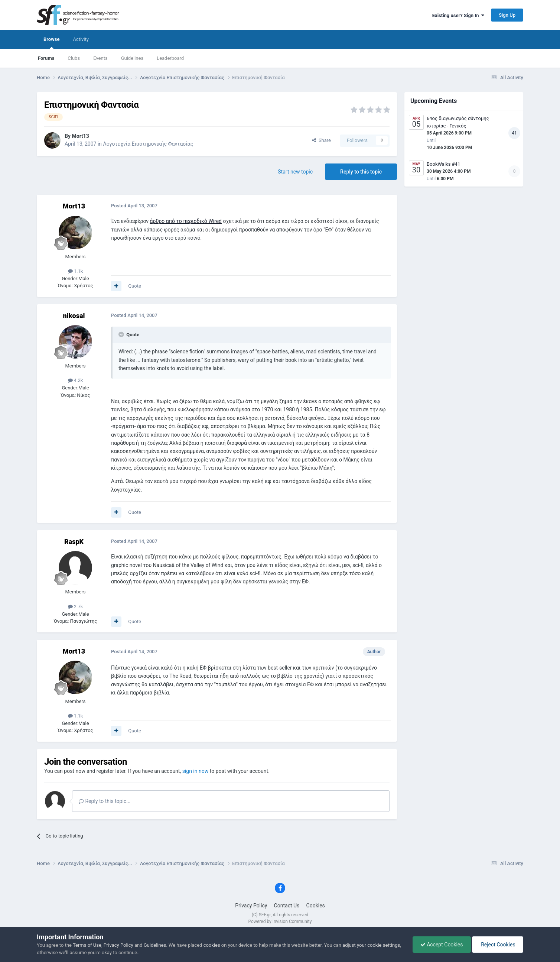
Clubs (74, 58)
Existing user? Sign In (458, 15)
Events (100, 58)
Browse (51, 43)
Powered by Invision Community (280, 921)
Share (321, 140)
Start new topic (295, 172)
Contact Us (287, 906)
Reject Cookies (498, 945)
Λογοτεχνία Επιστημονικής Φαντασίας (148, 144)
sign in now (196, 771)
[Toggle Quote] (122, 334)
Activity (81, 39)
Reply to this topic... (105, 801)
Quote (135, 286)
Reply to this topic (361, 172)
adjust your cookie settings (371, 945)
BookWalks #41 (443, 164)
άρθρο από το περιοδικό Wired (186, 221)
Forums (46, 58)
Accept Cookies (442, 945)
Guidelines (132, 58)
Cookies (316, 906)
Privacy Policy (251, 906)
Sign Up (507, 15)
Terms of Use (87, 945)
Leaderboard (170, 58)
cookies (212, 945)
